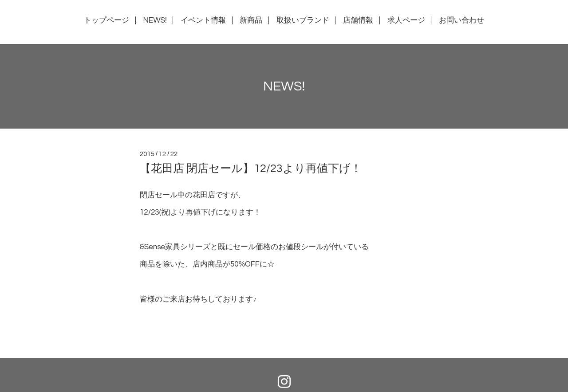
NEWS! (155, 20)
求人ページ (406, 20)
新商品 (251, 20)
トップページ (106, 20)
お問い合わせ (461, 20)
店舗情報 (358, 20)
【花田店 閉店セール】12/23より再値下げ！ (251, 169)
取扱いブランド (303, 20)
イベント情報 (203, 20)
